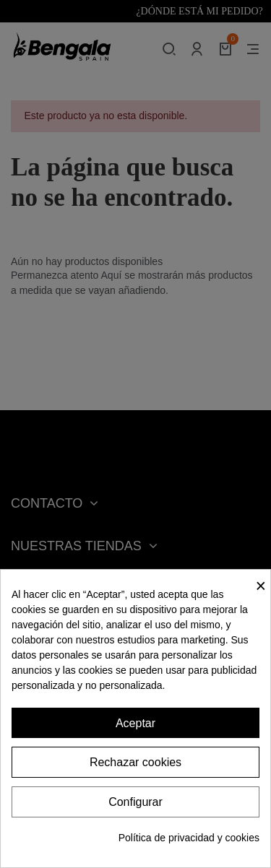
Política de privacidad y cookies (189, 838)
